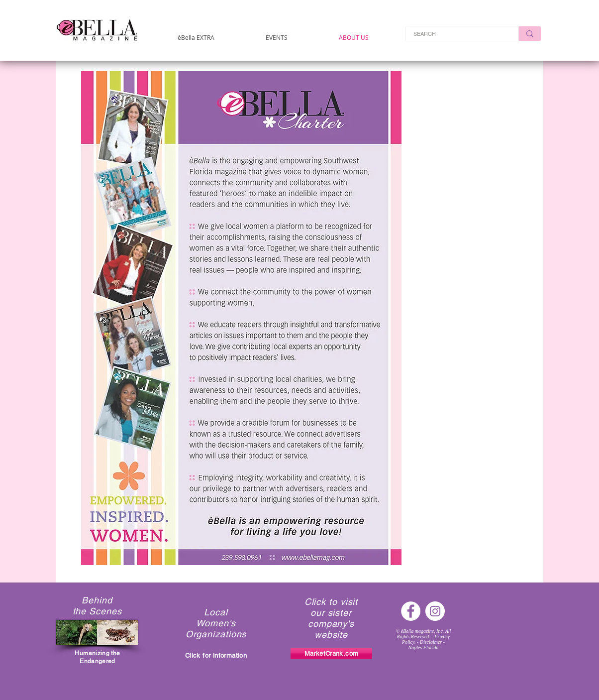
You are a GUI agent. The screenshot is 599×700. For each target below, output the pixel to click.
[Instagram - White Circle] (435, 611)
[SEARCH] (455, 34)
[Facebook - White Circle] (411, 611)
